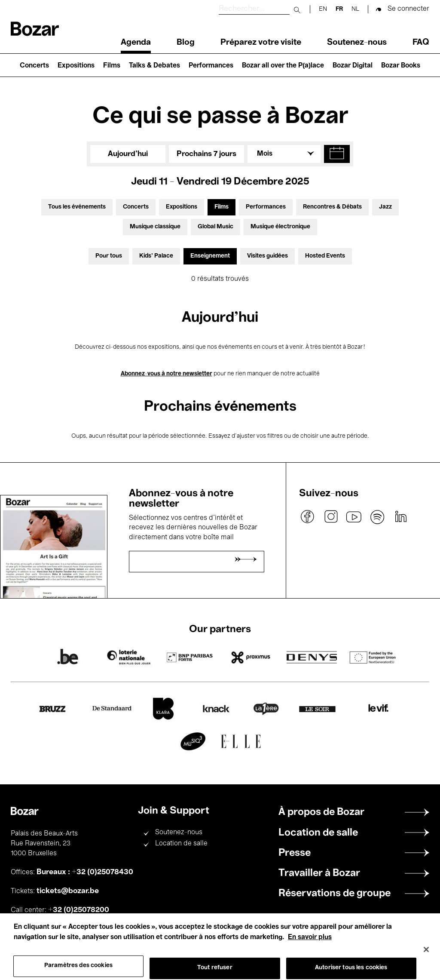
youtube (354, 517)
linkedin (400, 517)
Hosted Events (325, 256)
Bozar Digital (353, 66)
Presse (295, 853)
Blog (186, 43)
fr (339, 9)
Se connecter (408, 9)
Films (112, 66)
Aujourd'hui (128, 154)
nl (355, 9)
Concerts (34, 66)
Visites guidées (267, 256)
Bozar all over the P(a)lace (283, 66)
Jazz (385, 207)
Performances (211, 66)
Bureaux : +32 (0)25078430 (85, 872)
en (323, 9)
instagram (331, 517)
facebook (308, 517)
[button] (337, 154)
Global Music (215, 227)
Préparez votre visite (261, 43)
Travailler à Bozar (319, 873)
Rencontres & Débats (332, 207)
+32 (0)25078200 (79, 910)
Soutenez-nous (357, 43)
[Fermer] (426, 958)
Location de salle (181, 844)
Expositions (76, 66)
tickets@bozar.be (68, 891)
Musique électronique (280, 227)
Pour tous (109, 256)
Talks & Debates (154, 66)
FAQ (421, 43)
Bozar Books (401, 66)
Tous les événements (77, 207)
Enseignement (210, 256)
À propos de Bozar (321, 812)
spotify (377, 517)
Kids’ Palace (156, 256)
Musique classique (155, 227)
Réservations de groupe (335, 894)
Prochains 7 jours (206, 154)
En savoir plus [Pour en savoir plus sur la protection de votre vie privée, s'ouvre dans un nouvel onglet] (310, 946)
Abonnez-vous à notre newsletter (167, 374)
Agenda (136, 43)
